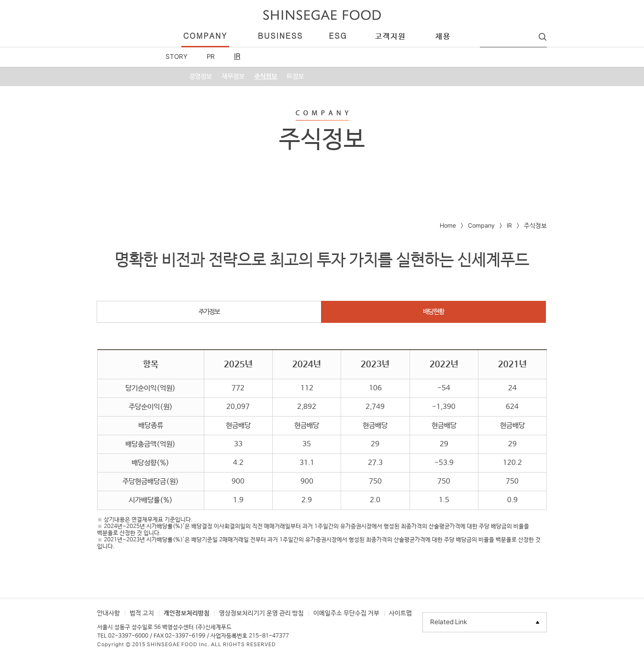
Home (448, 226)
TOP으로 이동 (568, 626)
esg (338, 37)
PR (211, 57)
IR (237, 57)
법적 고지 (142, 613)
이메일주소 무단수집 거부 (346, 613)
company (205, 37)
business (280, 37)
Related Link (449, 622)
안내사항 (109, 613)
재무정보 (233, 77)
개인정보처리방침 (187, 613)
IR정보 (295, 77)
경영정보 (200, 77)
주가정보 (209, 312)
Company (481, 226)
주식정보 (266, 77)
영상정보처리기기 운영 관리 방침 (261, 613)
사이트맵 (400, 613)
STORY (177, 57)
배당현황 (433, 312)
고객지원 (390, 37)
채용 (443, 37)
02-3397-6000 (128, 636)
